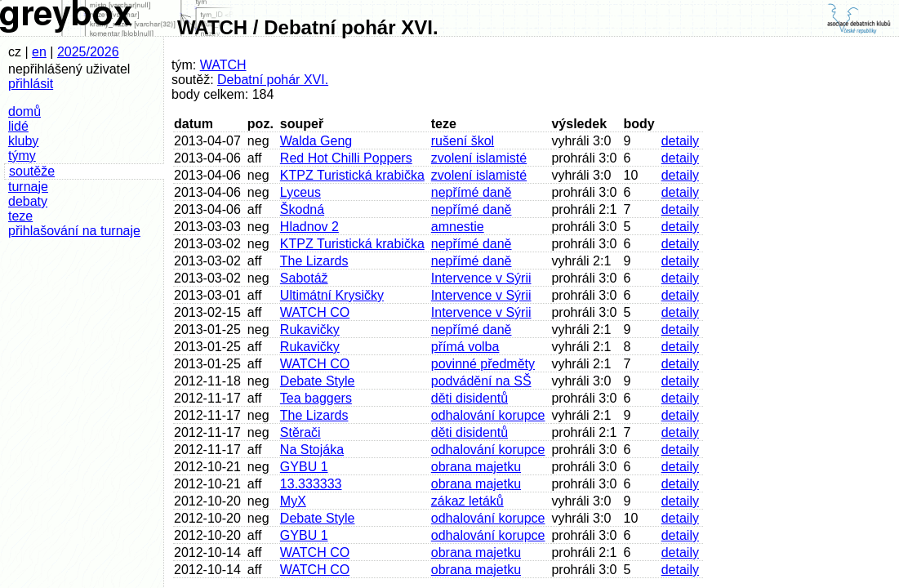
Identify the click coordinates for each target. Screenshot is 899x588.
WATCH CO (315, 312)
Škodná (302, 209)
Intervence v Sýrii (481, 278)
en (39, 52)
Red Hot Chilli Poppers (346, 158)
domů (24, 111)
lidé (18, 126)
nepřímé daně (472, 192)
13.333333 (311, 484)
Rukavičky (310, 330)
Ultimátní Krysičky (332, 295)
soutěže (32, 171)
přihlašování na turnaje (74, 231)
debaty (28, 201)
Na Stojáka (312, 450)
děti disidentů (470, 398)
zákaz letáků (467, 501)
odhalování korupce (488, 415)
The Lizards (314, 261)
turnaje (28, 187)
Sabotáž (304, 278)
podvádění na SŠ (481, 381)
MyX (293, 501)
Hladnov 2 (309, 227)
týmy (22, 156)
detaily (680, 141)
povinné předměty (483, 364)
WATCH (223, 65)
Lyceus (300, 192)
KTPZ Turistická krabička (352, 175)
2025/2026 (88, 52)
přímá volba (465, 347)
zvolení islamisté (479, 158)
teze (20, 216)
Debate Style (318, 381)
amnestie (458, 227)
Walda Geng (316, 141)
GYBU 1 (304, 467)
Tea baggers (316, 398)
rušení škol (463, 141)
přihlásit (31, 84)
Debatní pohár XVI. (273, 80)
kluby (23, 141)
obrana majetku (476, 467)
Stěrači (300, 432)
